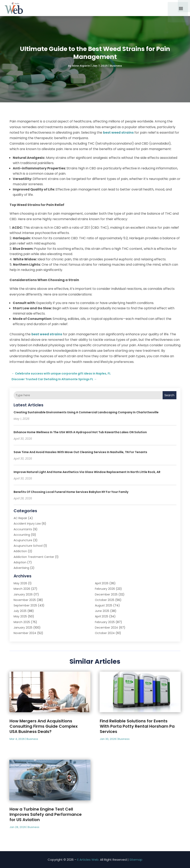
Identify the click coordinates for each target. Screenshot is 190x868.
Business (116, 66)
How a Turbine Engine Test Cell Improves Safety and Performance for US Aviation (46, 814)
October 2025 (105, 600)
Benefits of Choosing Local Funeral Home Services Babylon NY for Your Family (71, 492)
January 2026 (23, 594)
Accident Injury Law (27, 524)
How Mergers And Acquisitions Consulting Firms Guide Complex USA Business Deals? (44, 726)
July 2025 (20, 611)
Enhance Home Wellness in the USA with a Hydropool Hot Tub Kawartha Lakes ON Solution (80, 432)
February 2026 (105, 589)
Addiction (20, 551)
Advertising (21, 568)
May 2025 (20, 616)
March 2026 (22, 589)
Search (169, 395)
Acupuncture (23, 540)
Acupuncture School (28, 546)
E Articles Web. (88, 860)
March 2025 (22, 622)
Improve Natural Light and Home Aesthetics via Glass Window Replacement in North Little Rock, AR (87, 472)
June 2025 (102, 611)
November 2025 (25, 600)
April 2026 (102, 583)
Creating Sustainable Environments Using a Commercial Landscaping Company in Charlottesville (86, 412)
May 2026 (20, 583)
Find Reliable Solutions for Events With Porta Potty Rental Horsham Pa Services (137, 726)
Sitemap (136, 860)
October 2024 (105, 633)
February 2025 (105, 622)
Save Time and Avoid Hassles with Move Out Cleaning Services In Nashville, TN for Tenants (80, 452)
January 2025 (23, 628)
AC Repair (20, 518)
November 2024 (25, 633)
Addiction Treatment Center (34, 557)
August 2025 (104, 605)
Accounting (22, 535)
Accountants (23, 529)
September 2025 (25, 605)
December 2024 (106, 628)
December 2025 (106, 594)
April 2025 (102, 616)
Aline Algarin (81, 66)
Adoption (20, 562)
